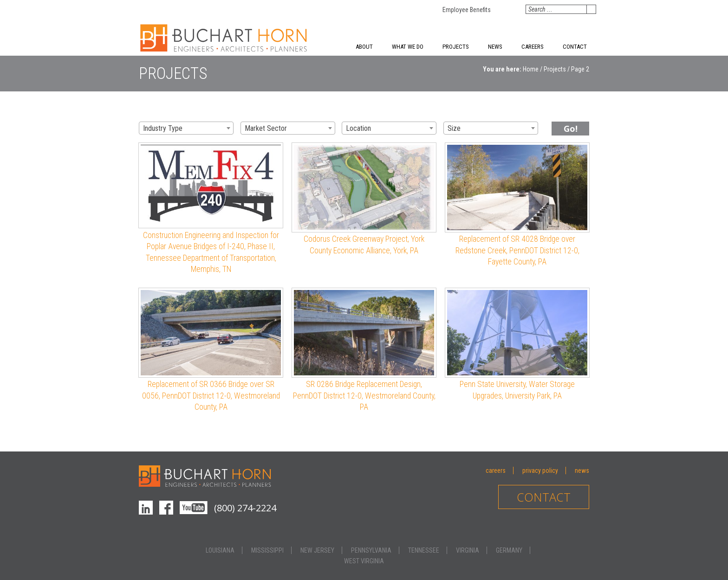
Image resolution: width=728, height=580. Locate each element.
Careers (533, 47)
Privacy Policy (540, 470)
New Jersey (317, 550)
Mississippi (267, 550)
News (495, 47)
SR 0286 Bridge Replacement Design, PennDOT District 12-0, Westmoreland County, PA (364, 396)
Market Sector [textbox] (266, 128)
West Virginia (364, 561)
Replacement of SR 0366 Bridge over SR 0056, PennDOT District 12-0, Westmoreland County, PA (211, 396)
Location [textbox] (358, 128)
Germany (509, 550)
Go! (571, 129)
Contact (575, 47)
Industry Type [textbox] (163, 128)
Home (531, 69)
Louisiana (220, 550)
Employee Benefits (467, 10)
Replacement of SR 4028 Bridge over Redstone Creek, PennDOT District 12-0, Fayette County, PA (517, 250)
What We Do (408, 47)
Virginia (468, 550)
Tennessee (424, 550)
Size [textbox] (454, 128)
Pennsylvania (371, 550)
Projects (456, 47)
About (364, 47)
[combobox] (186, 128)
